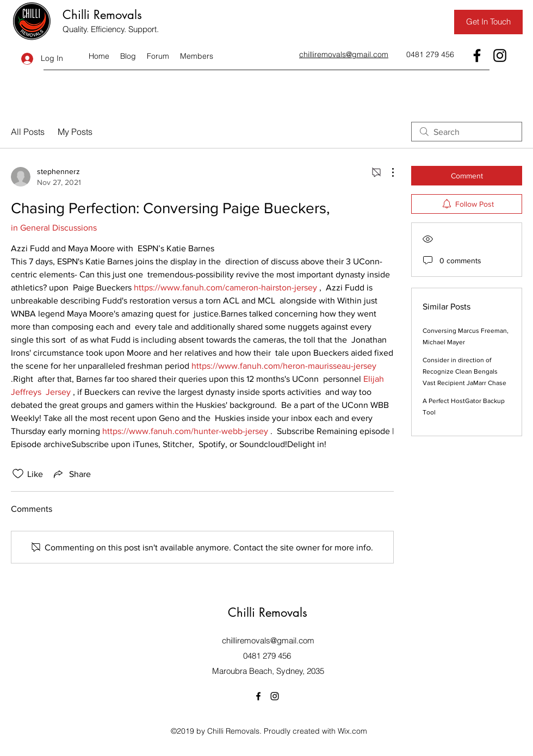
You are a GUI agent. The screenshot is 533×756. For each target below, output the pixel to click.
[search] (467, 132)
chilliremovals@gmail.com (268, 640)
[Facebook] (477, 55)
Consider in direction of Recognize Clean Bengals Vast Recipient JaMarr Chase (464, 371)
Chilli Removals (102, 15)
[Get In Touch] (488, 22)
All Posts (28, 132)
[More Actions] (387, 172)
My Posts (75, 132)
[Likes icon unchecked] (18, 474)
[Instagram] (500, 55)
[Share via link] (71, 474)
